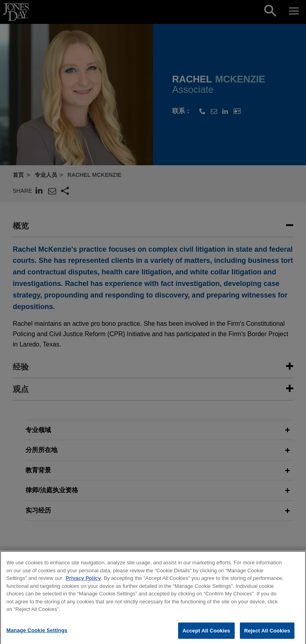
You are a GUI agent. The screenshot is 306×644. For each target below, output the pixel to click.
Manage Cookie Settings (37, 636)
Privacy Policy (83, 584)
